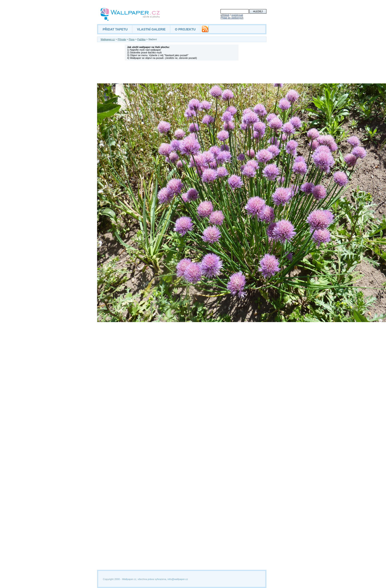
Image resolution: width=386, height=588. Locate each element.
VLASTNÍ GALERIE (151, 29)
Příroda (122, 39)
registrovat (237, 15)
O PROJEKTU (185, 29)
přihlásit (225, 15)
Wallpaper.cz (108, 39)
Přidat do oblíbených (232, 18)
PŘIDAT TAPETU (115, 29)
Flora (132, 39)
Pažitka (141, 39)
